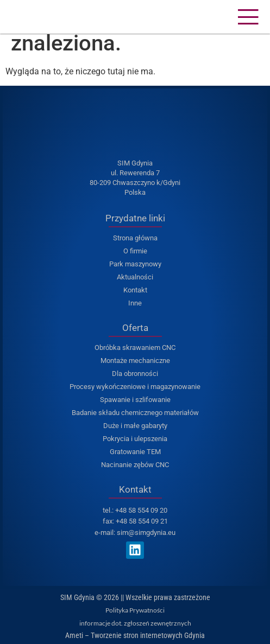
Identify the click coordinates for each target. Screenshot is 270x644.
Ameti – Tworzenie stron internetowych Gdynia (135, 635)
